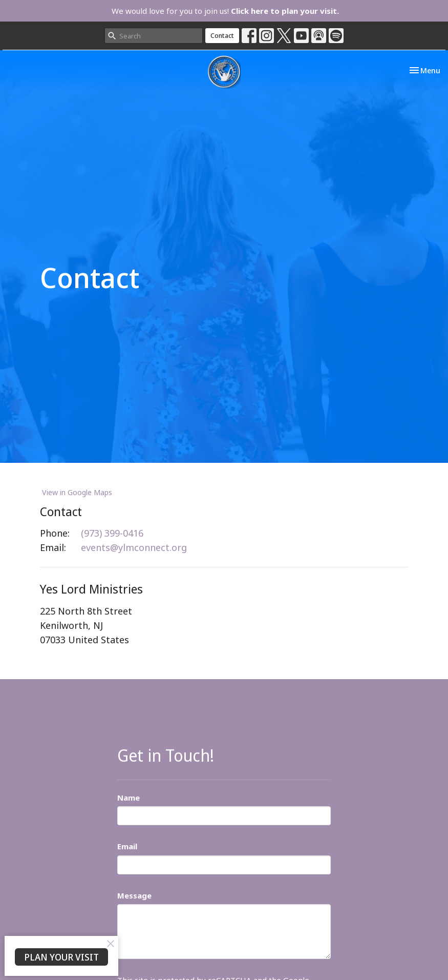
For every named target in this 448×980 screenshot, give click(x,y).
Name (129, 798)
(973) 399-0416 (112, 533)
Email (127, 846)
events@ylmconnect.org (134, 547)
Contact (222, 35)
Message (134, 895)
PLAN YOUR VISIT (61, 957)
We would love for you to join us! (225, 11)
